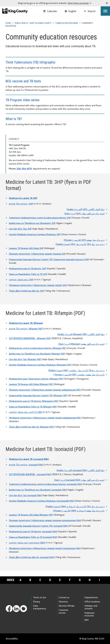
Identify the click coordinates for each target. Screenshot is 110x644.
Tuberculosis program (67, 23)
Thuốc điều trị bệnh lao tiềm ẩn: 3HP (26, 291)
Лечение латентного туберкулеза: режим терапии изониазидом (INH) (45, 520)
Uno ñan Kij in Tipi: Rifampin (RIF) (25, 359)
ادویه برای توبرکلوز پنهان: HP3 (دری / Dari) (84, 214)
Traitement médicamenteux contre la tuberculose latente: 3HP (40, 218)
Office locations (92, 602)
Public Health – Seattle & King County (33, 23)
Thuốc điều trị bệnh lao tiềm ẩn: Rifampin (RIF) (31, 427)
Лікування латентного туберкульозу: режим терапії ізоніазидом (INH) (45, 548)
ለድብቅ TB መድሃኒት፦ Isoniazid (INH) (26, 465)
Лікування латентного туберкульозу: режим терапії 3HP (38, 285)
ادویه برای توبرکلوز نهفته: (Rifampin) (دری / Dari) (81, 344)
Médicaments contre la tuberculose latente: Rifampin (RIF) (38, 348)
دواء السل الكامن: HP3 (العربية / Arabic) (86, 209)
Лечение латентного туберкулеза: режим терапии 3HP (37, 254)
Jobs (87, 620)
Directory (63, 602)
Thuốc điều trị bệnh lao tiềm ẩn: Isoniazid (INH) (32, 557)
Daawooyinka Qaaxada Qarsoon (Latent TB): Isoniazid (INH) (38, 526)
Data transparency (40, 607)
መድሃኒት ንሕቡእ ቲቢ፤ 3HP (21, 280)
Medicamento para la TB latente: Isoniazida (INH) (33, 532)
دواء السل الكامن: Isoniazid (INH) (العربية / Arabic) (80, 470)
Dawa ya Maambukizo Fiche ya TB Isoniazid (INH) (33, 537)
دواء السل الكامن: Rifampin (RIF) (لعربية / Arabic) (81, 334)
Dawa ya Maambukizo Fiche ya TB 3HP (28, 274)
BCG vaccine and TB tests (23, 81)
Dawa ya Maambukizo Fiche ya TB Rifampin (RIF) (33, 407)
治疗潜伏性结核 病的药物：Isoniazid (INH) (30, 474)
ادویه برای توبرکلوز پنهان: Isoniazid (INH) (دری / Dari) (79, 480)
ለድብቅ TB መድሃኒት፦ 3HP (21, 204)
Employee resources (90, 614)
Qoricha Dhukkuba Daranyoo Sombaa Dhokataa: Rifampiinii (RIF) (40, 365)
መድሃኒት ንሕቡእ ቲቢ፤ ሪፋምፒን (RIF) (26, 412)
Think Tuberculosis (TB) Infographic (31, 62)
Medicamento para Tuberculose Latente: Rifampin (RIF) (36, 379)
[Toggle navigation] (105, 11)
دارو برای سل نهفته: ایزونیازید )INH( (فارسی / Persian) (79, 511)
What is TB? (14, 119)
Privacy (37, 602)
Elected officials (67, 606)
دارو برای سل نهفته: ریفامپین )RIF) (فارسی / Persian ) (79, 375)
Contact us (64, 597)
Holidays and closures (91, 607)
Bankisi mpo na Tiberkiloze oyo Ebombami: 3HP (32, 223)
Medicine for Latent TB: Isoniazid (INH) (29, 459)
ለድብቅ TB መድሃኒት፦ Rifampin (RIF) (26, 329)
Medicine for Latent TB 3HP (23, 198)
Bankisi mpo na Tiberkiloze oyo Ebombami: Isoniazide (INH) (38, 490)
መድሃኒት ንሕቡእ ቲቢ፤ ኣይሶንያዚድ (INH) (27, 543)
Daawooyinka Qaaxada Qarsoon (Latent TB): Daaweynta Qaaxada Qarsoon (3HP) (49, 259)
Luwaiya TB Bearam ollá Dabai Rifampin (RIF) (31, 384)
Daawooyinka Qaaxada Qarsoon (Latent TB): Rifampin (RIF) (38, 395)
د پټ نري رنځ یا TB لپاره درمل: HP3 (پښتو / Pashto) (80, 244)
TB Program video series (22, 100)
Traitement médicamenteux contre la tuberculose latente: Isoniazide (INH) (46, 484)
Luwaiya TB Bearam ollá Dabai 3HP (26, 248)
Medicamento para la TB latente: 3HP (27, 269)
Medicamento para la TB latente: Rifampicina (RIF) (34, 401)
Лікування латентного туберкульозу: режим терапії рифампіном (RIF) (45, 418)
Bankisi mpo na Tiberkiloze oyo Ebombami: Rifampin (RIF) (37, 354)
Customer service (64, 611)
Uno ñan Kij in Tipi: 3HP (20, 229)
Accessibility (12, 639)
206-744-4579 (24, 169)
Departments (91, 597)
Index (11, 580)
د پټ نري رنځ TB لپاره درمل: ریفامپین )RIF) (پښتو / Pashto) (76, 370)
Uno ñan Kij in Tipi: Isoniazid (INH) (25, 495)
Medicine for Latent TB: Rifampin (26, 323)
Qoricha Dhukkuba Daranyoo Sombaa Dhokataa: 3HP (35, 234)
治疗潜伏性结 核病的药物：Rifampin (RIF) (30, 338)
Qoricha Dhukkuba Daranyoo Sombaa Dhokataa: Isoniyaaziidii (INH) (42, 501)
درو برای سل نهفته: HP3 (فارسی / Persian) (84, 240)
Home (8, 23)
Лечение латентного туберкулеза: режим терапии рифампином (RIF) (45, 390)
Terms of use (40, 597)
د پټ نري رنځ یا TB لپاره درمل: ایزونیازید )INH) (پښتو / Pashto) (75, 506)
